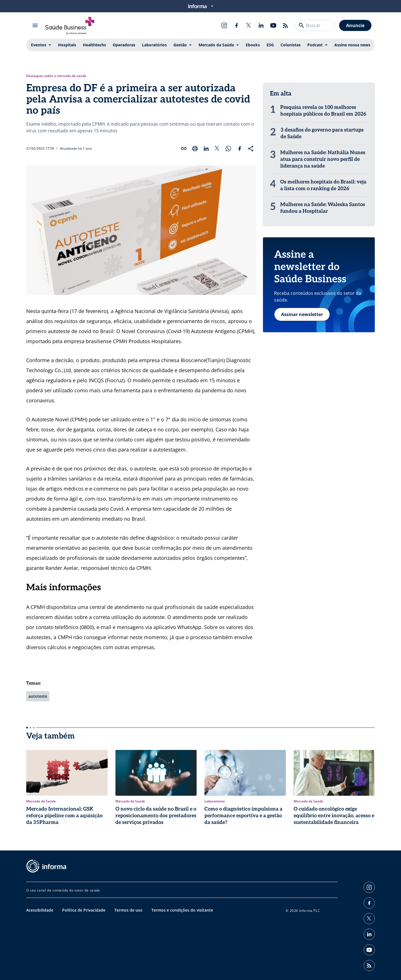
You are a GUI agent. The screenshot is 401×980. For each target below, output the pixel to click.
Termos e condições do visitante (182, 910)
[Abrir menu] (35, 25)
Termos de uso (128, 910)
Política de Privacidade (84, 910)
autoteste (38, 696)
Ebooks (253, 45)
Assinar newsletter (302, 314)
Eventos (39, 45)
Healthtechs (94, 45)
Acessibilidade (40, 910)
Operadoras (124, 45)
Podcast (315, 45)
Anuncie (355, 25)
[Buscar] (301, 25)
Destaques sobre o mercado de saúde (56, 76)
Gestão (180, 45)
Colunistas (291, 45)
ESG (270, 45)
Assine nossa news (352, 45)
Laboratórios (154, 45)
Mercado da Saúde (216, 45)
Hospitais (67, 45)
